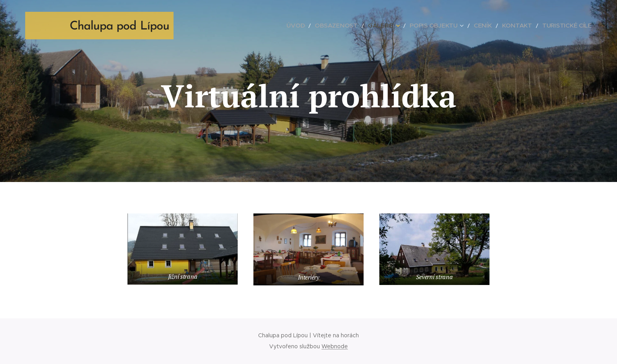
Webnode (335, 346)
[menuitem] (332, 26)
